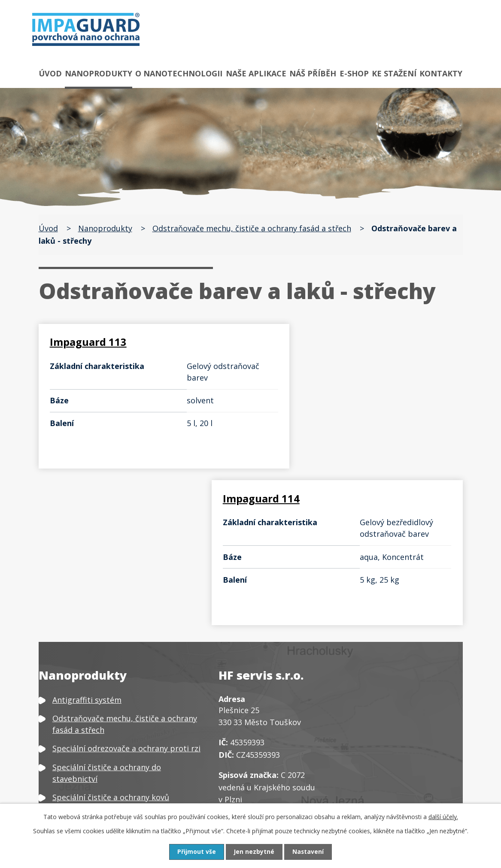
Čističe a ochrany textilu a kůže (109, 715)
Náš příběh (313, 73)
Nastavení (308, 852)
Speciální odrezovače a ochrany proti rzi (126, 599)
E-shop (354, 73)
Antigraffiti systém (87, 550)
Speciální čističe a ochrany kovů (111, 648)
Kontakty (441, 73)
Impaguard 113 (89, 342)
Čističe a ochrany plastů (97, 734)
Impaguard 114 (305, 342)
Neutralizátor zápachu (94, 782)
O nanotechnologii (179, 73)
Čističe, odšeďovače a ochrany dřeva (119, 697)
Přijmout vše (196, 852)
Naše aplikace (256, 73)
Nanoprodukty (99, 73)
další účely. (443, 817)
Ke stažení (394, 73)
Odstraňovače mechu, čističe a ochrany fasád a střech (252, 228)
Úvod (50, 73)
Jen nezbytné (254, 852)
